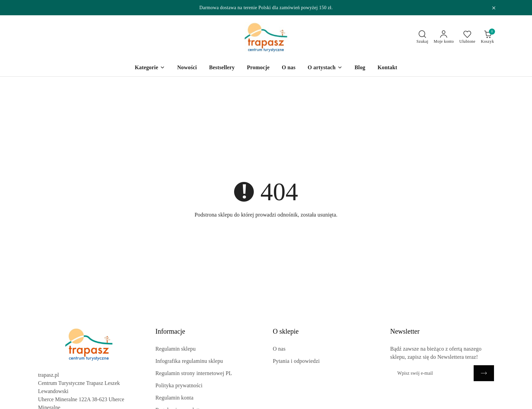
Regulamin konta (174, 398)
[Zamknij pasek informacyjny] (494, 8)
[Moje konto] (444, 37)
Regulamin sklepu (176, 349)
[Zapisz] (484, 373)
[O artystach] (325, 68)
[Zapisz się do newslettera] (432, 373)
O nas (279, 349)
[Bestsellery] (222, 68)
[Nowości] (187, 68)
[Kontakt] (387, 68)
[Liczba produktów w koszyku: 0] (487, 37)
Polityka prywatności (179, 385)
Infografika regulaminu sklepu (189, 361)
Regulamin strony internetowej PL (194, 373)
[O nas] (288, 68)
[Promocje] (258, 68)
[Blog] (360, 68)
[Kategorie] (150, 68)
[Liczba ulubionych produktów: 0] (468, 37)
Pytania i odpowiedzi (296, 361)
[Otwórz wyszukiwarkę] (423, 37)
